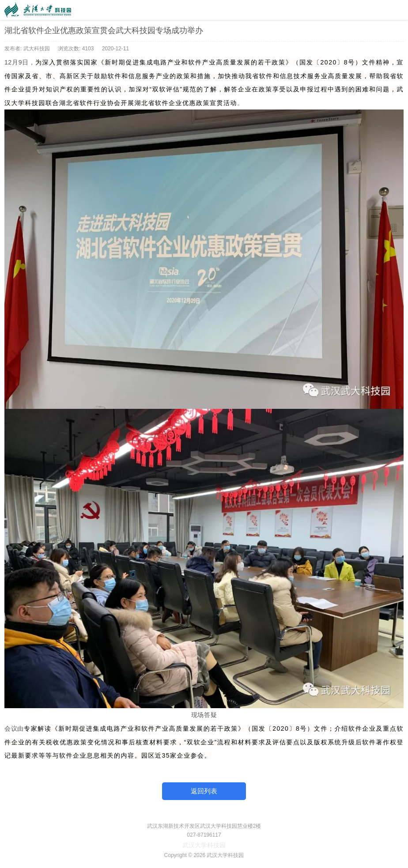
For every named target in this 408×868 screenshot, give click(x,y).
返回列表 (204, 791)
